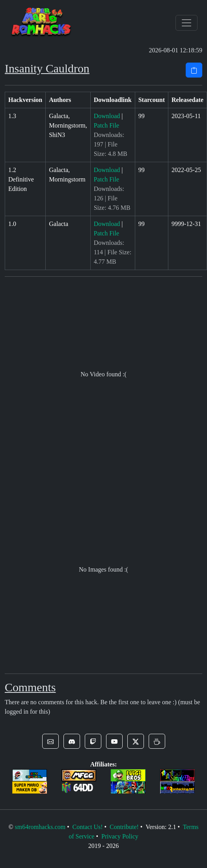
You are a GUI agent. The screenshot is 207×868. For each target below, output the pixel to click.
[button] (50, 741)
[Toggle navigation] (186, 23)
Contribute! (124, 827)
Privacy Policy (120, 836)
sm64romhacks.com (40, 827)
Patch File (106, 125)
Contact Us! (88, 827)
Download (107, 116)
